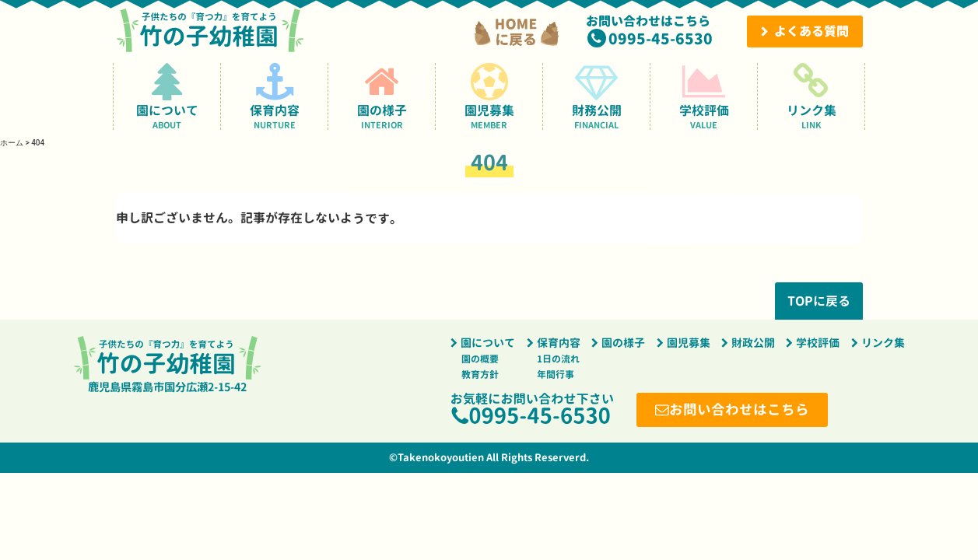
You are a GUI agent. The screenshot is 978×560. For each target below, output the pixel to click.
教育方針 (480, 374)
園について (167, 96)
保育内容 (274, 96)
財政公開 (753, 343)
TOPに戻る (818, 301)
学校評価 (704, 96)
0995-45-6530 (661, 38)
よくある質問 (811, 31)
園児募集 (489, 96)
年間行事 (556, 374)
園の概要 (480, 359)
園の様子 (382, 96)
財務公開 (596, 96)
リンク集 (811, 96)
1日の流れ (558, 359)
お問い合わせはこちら (739, 409)
